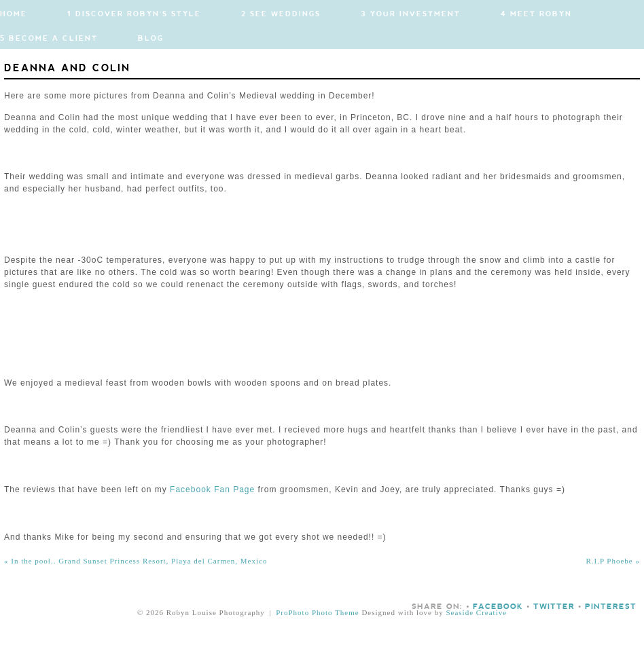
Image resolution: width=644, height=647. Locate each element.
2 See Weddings (281, 14)
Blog (151, 39)
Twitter (554, 607)
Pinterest (611, 607)
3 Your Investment (411, 14)
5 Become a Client (49, 39)
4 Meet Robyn (536, 14)
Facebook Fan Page (212, 489)
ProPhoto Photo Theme (317, 612)
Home (14, 14)
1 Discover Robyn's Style (134, 14)
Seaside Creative (476, 612)
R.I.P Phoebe (613, 561)
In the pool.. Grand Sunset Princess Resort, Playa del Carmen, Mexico (136, 561)
